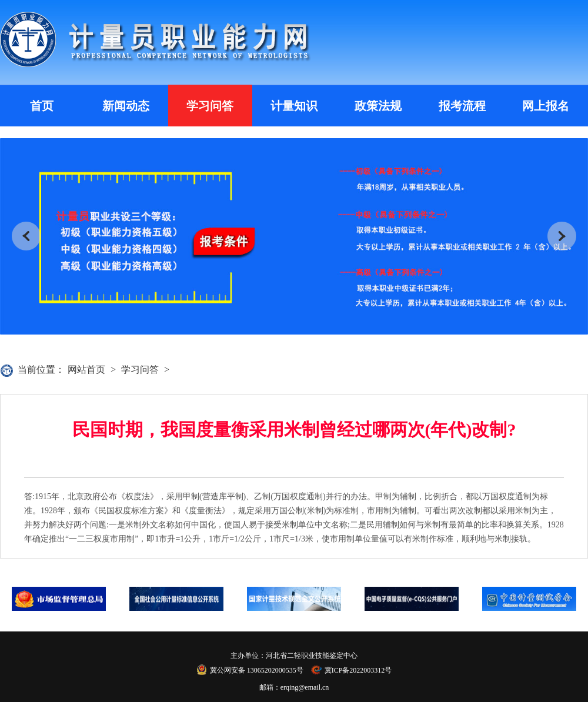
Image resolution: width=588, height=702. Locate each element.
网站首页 (86, 370)
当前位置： (41, 370)
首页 (42, 106)
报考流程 (462, 106)
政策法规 (378, 106)
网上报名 (546, 106)
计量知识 (294, 106)
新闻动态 (126, 106)
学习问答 (210, 106)
